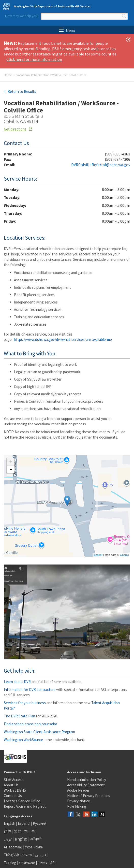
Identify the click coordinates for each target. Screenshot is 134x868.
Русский (40, 823)
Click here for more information (34, 59)
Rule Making (77, 806)
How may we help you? (22, 16)
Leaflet (98, 555)
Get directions (15, 129)
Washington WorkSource (23, 740)
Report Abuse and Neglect (25, 806)
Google (124, 555)
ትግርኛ (43, 863)
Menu (67, 30)
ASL (53, 863)
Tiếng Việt (12, 855)
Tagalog (10, 863)
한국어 (30, 831)
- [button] (11, 470)
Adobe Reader (78, 790)
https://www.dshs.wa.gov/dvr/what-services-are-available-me (63, 339)
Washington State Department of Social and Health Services (52, 6)
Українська (34, 847)
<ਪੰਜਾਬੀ (36, 839)
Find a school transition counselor (31, 724)
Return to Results (21, 91)
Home (8, 75)
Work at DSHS (15, 790)
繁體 (18, 831)
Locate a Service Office (22, 801)
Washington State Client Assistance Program (39, 732)
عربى (8, 839)
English (10, 823)
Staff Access (14, 780)
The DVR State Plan (19, 716)
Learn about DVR (17, 682)
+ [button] (11, 462)
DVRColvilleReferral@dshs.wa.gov (101, 165)
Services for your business (25, 703)
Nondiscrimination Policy (87, 780)
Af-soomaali (13, 847)
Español (24, 823)
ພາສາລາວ (27, 863)
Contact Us (13, 796)
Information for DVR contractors (30, 690)
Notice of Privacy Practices (89, 796)
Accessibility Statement (86, 785)
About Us (11, 785)
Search (124, 16)
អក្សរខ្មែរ (21, 839)
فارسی (40, 855)
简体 (8, 831)
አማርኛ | (28, 855)
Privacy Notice (79, 801)
